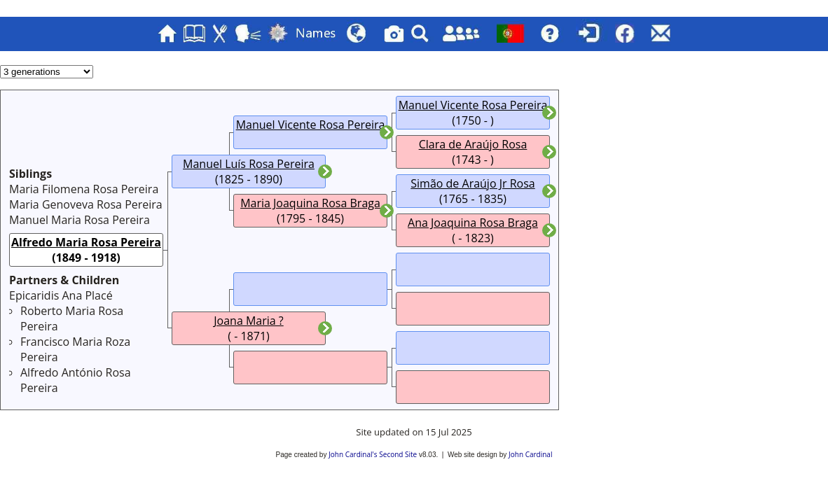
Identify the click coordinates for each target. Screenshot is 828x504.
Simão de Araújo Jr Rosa (472, 183)
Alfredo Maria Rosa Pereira (86, 242)
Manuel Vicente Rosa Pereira (311, 125)
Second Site (398, 454)
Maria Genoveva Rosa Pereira (86, 204)
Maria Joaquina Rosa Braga (310, 203)
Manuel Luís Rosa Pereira (249, 164)
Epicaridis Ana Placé (61, 295)
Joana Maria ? (248, 321)
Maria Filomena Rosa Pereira (84, 189)
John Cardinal (530, 454)
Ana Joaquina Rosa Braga (473, 223)
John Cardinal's (353, 454)
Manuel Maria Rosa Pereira (80, 220)
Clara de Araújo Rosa (473, 144)
